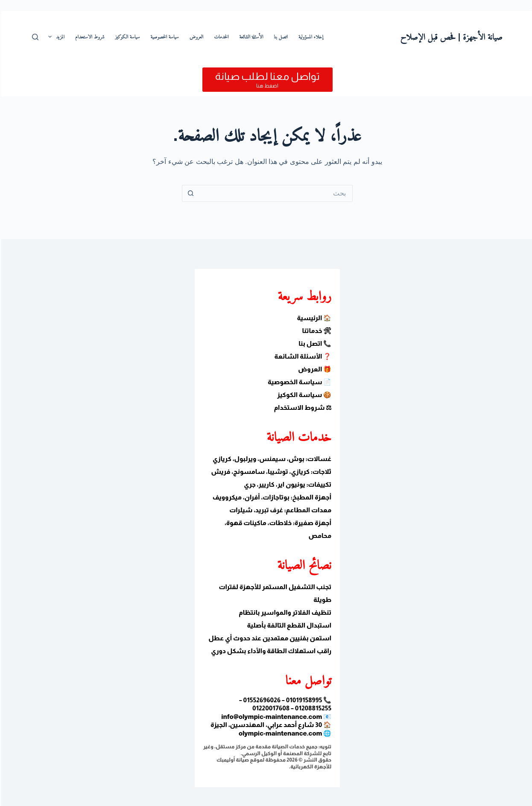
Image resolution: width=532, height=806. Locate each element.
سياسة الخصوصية (164, 37)
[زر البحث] (189, 193)
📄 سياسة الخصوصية (298, 382)
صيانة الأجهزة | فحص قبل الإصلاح (450, 37)
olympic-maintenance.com (279, 733)
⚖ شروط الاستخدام (302, 407)
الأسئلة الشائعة (250, 37)
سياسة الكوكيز (126, 37)
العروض (195, 37)
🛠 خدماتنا (315, 331)
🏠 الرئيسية (313, 318)
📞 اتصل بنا (314, 343)
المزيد (53, 37)
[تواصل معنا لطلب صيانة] (266, 80)
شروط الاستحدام (89, 37)
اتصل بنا (280, 37)
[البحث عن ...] (275, 193)
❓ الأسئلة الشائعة (302, 356)
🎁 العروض (313, 369)
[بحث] (34, 37)
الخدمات (220, 37)
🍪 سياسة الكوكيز (303, 395)
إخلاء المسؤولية (310, 37)
